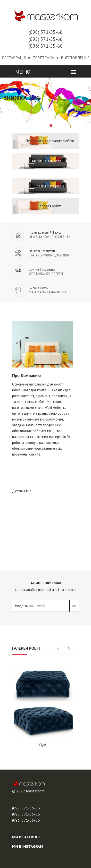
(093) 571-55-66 (46, 46)
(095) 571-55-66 (46, 39)
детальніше (22, 491)
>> (74, 606)
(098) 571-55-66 (46, 32)
